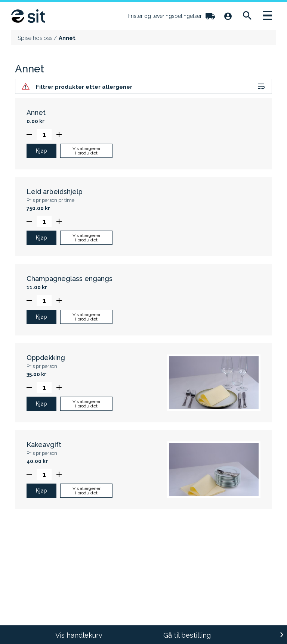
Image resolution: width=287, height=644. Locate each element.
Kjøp (41, 151)
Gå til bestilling (187, 635)
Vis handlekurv (79, 635)
